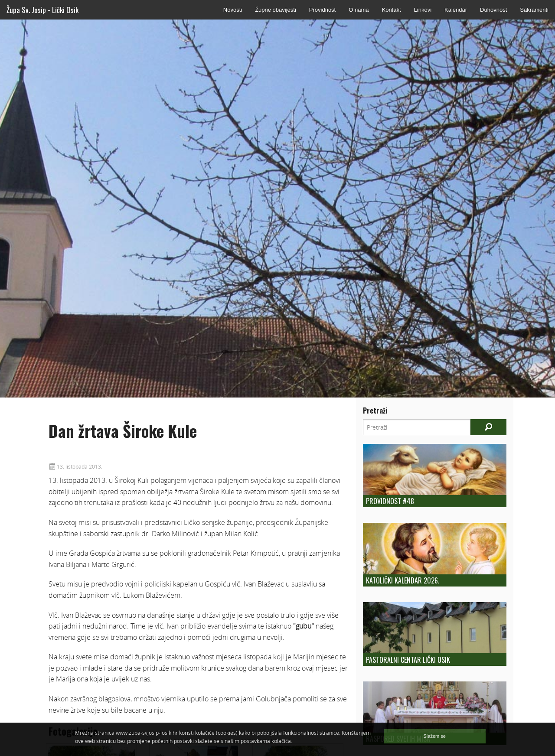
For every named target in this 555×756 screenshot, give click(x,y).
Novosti (233, 10)
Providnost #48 (390, 501)
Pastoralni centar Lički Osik (408, 660)
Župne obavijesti (276, 10)
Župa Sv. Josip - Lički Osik (42, 10)
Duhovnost (493, 10)
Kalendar (456, 10)
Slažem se (435, 736)
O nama (359, 10)
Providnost (322, 10)
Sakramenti (534, 10)
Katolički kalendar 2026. (403, 580)
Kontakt (391, 10)
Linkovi (423, 10)
